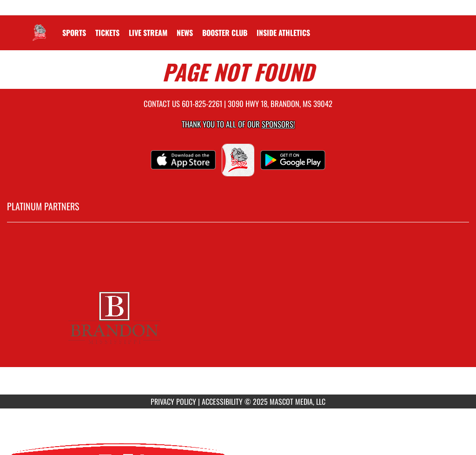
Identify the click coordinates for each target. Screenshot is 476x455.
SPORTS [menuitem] (74, 33)
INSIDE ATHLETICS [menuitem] (283, 33)
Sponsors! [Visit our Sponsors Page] (278, 124)
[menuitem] (107, 33)
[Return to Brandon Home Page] (39, 27)
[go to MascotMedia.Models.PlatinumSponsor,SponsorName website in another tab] (238, 315)
